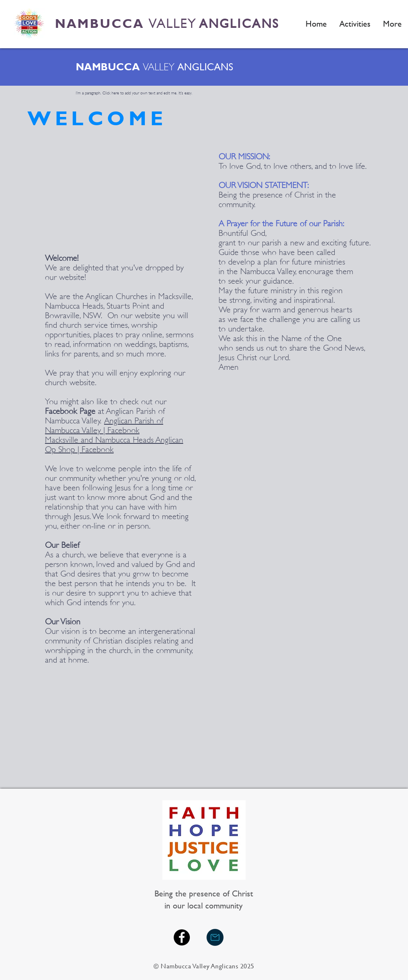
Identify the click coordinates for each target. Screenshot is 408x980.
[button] (355, 24)
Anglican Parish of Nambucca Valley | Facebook (104, 426)
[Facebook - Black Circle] (182, 937)
